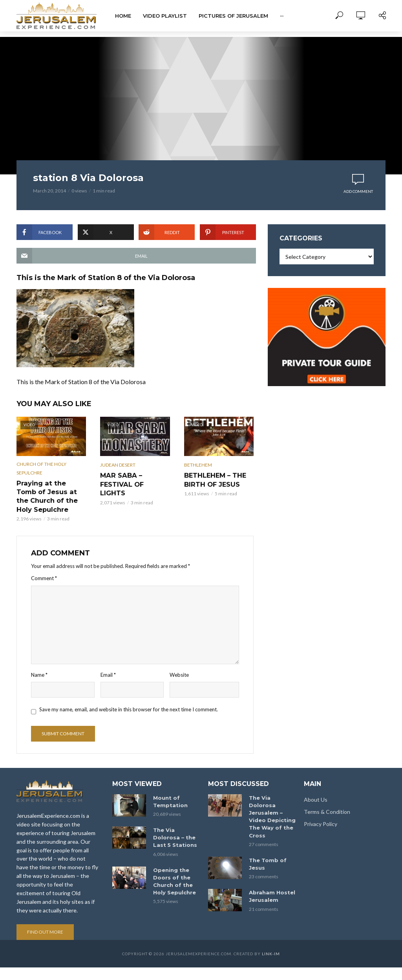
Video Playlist (165, 16)
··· (282, 16)
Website (179, 663)
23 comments (264, 856)
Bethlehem (198, 465)
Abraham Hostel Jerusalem (270, 875)
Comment (44, 567)
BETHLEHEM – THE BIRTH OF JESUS (211, 479)
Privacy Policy (321, 814)
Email (108, 663)
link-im (271, 944)
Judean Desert (118, 465)
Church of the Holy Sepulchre (41, 468)
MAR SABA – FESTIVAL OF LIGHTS (133, 479)
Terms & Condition (327, 802)
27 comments (264, 825)
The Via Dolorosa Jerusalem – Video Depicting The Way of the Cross (272, 802)
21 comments (264, 887)
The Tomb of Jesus (266, 844)
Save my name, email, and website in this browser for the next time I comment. (129, 698)
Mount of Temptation (169, 791)
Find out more (45, 922)
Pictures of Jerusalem (233, 16)
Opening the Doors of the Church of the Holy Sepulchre (174, 868)
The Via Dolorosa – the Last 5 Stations (176, 826)
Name (39, 663)
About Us (316, 790)
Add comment (358, 191)
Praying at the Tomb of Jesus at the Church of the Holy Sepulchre (51, 491)
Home (123, 16)
